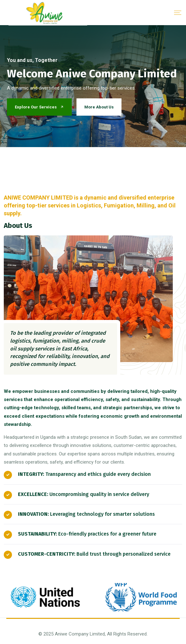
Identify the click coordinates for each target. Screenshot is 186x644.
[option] (93, 86)
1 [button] (87, 166)
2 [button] (101, 166)
